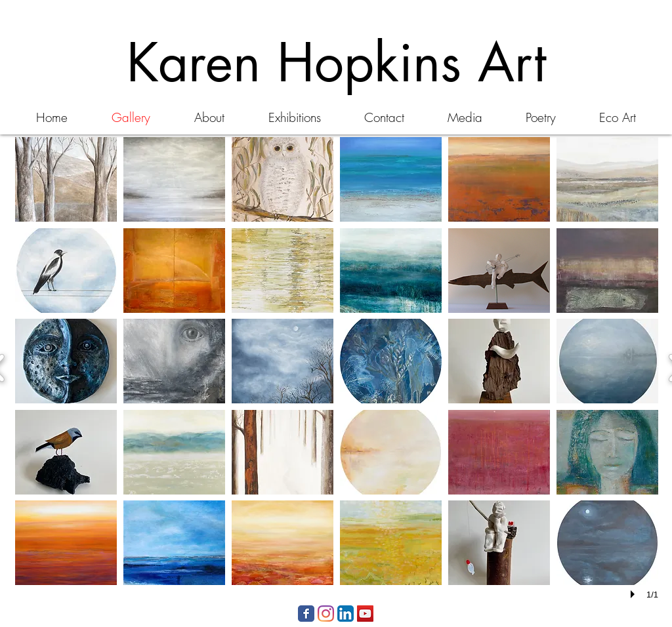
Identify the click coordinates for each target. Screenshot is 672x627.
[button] (66, 179)
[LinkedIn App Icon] (346, 614)
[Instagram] (326, 614)
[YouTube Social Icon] (365, 614)
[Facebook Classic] (306, 614)
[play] (635, 594)
